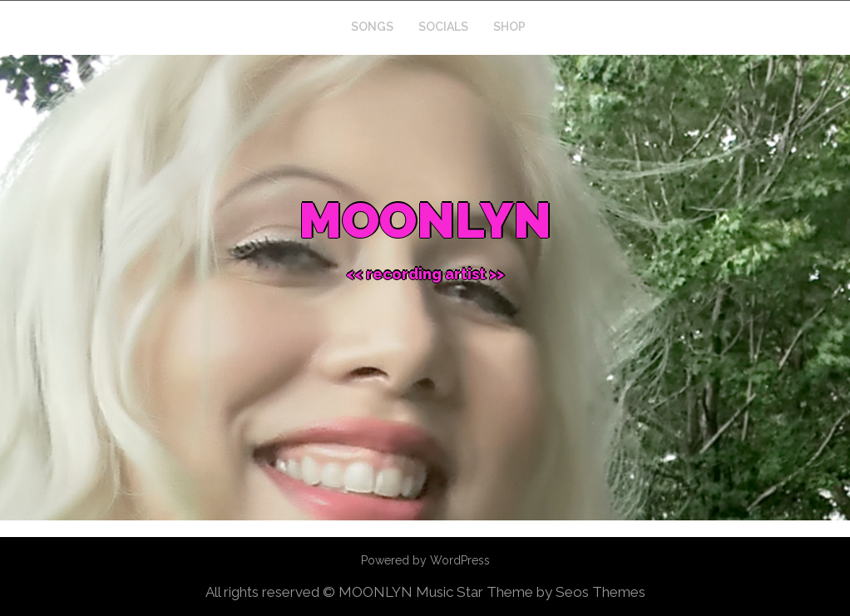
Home (309, 27)
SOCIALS (443, 27)
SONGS (372, 27)
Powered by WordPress (425, 560)
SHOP (509, 27)
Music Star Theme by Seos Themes (531, 592)
